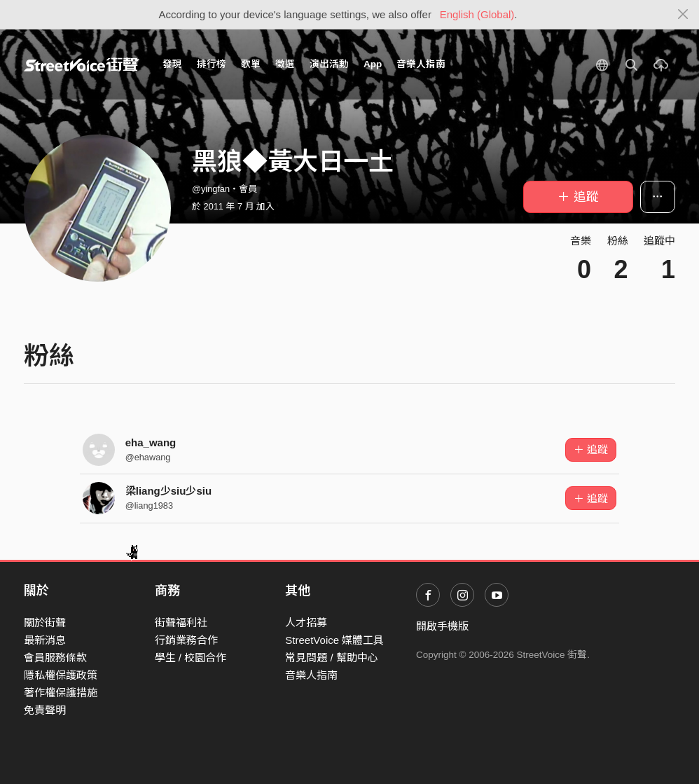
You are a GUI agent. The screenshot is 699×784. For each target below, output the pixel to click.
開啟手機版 (442, 626)
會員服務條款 (55, 658)
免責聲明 (45, 710)
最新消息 (45, 640)
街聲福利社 (181, 623)
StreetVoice (82, 64)
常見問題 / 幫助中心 (332, 658)
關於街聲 (45, 623)
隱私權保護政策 (61, 675)
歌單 (251, 64)
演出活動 (329, 64)
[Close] (683, 15)
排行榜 (212, 64)
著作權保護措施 (61, 693)
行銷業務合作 (186, 640)
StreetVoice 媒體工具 (334, 640)
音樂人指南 (421, 64)
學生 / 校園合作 (191, 658)
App (373, 64)
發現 (172, 64)
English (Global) (477, 14)
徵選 (285, 64)
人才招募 (306, 623)
